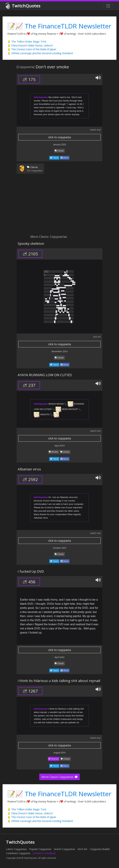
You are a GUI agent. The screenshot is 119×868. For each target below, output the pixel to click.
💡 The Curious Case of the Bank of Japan (32, 49)
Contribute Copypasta (18, 853)
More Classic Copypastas (59, 777)
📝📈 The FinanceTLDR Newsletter (59, 26)
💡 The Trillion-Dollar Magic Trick (27, 41)
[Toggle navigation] (108, 6)
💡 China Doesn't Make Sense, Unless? (30, 45)
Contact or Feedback (44, 853)
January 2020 (60, 144)
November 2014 (59, 351)
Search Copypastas (64, 849)
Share (65, 158)
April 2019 (59, 446)
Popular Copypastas (40, 849)
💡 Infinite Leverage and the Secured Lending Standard (40, 53)
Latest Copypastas (16, 849)
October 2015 (60, 548)
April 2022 (59, 657)
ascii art (97, 337)
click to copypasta (59, 137)
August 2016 (59, 753)
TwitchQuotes (23, 6)
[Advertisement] (59, 206)
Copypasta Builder (100, 849)
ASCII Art (82, 849)
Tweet (54, 158)
